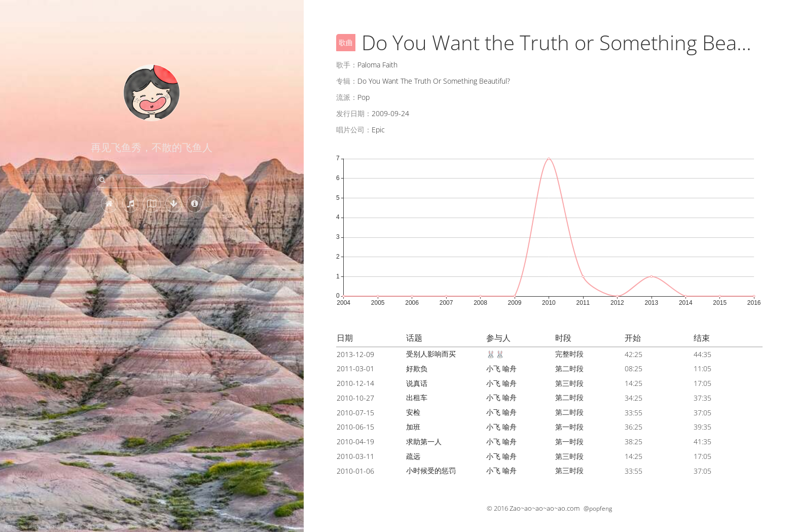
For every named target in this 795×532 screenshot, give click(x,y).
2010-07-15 (355, 413)
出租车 (417, 397)
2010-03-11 (355, 456)
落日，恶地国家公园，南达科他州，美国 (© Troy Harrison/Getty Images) (70, 526)
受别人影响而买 (431, 354)
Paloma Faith (377, 65)
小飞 (493, 368)
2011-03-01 (355, 368)
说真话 (417, 383)
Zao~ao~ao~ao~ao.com (545, 508)
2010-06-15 (355, 427)
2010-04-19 (355, 441)
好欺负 (417, 368)
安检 (413, 412)
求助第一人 (424, 441)
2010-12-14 (355, 383)
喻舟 (510, 368)
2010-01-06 (355, 471)
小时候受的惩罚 (431, 470)
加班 (413, 427)
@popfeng (598, 508)
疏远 (413, 456)
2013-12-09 (355, 354)
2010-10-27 (355, 398)
